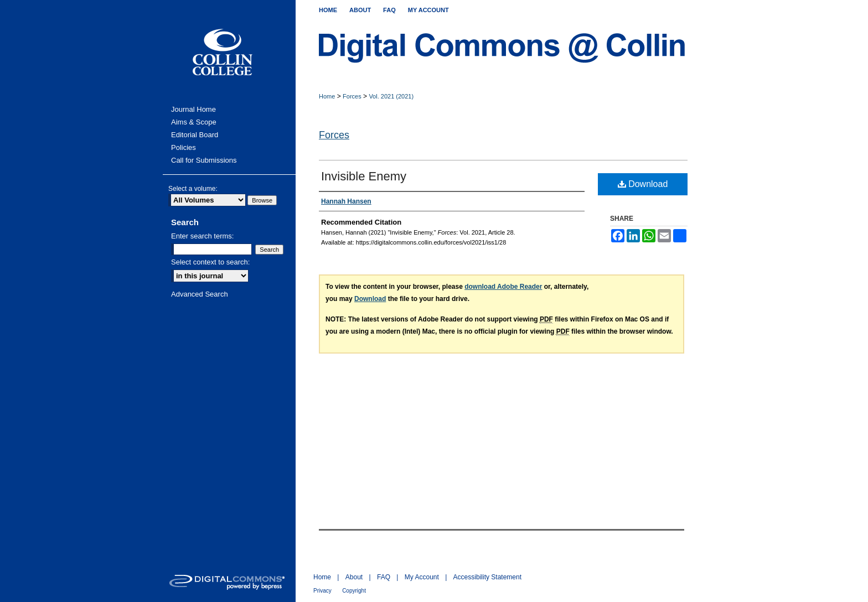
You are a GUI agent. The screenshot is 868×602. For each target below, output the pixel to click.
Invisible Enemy (364, 176)
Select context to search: (210, 262)
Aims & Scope (194, 122)
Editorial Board (195, 135)
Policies (184, 147)
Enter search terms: (202, 236)
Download (643, 184)
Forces (352, 96)
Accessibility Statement (487, 577)
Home (327, 96)
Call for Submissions (204, 160)
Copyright (354, 591)
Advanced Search (200, 294)
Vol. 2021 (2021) (391, 96)
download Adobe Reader (503, 287)
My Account (422, 577)
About (354, 577)
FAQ (384, 577)
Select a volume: (193, 189)
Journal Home (193, 109)
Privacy (322, 591)
